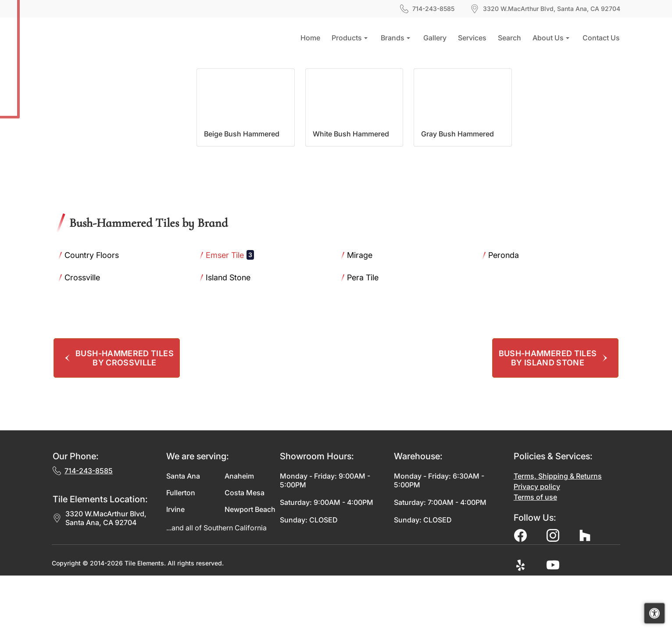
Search (509, 38)
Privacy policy (537, 544)
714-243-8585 (427, 9)
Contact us (601, 38)
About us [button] (548, 38)
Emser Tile (230, 312)
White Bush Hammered (351, 191)
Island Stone (233, 335)
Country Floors (96, 312)
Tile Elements (144, 620)
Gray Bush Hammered (458, 191)
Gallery (435, 38)
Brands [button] (393, 38)
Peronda (510, 312)
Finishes (94, 77)
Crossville (87, 335)
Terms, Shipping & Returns (558, 533)
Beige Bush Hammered (242, 191)
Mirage (365, 312)
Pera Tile (369, 335)
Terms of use (535, 554)
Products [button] (347, 38)
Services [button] (472, 38)
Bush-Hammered (145, 77)
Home (310, 38)
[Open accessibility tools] (654, 613)
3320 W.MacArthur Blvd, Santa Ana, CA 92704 (100, 576)
